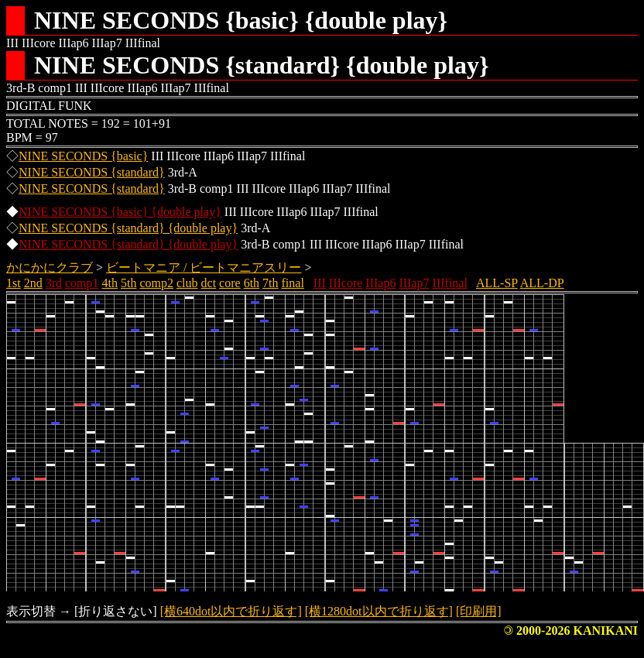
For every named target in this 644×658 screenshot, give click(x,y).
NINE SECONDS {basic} (83, 156)
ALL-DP (542, 283)
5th (128, 283)
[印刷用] (479, 611)
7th (270, 283)
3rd (54, 283)
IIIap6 (380, 283)
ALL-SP (497, 283)
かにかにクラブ (50, 267)
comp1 (82, 283)
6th (252, 283)
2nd (33, 283)
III (320, 283)
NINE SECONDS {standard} (92, 172)
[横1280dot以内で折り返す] (379, 611)
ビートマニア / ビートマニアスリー (204, 267)
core (230, 283)
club (187, 283)
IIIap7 (414, 283)
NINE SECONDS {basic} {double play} (120, 212)
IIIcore (346, 283)
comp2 (156, 283)
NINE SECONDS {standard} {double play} (128, 228)
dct (209, 283)
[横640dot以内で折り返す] (231, 611)
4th (110, 283)
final (293, 283)
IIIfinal (450, 283)
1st (14, 283)
